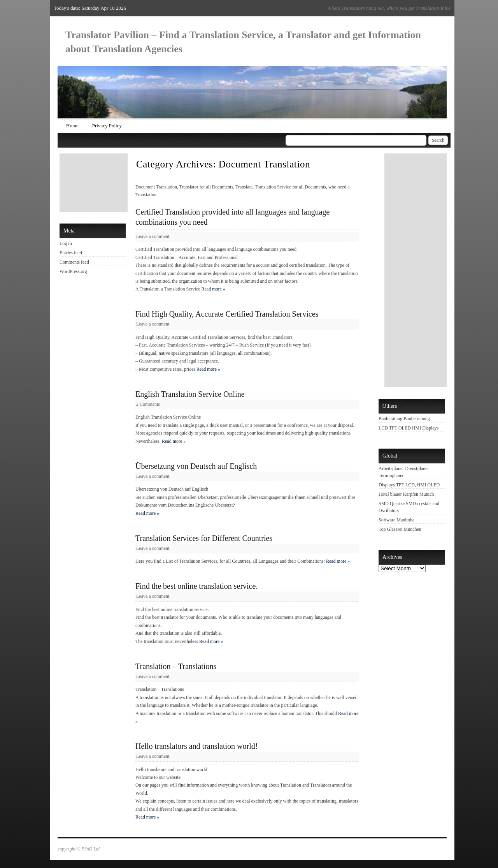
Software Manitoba (396, 520)
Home (72, 126)
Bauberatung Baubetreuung (404, 419)
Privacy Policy (107, 126)
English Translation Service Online (190, 394)
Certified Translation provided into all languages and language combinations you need (232, 217)
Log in (66, 243)
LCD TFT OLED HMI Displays (409, 428)
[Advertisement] (95, 183)
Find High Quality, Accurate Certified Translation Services (227, 314)
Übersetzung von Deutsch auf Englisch (196, 466)
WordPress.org (73, 271)
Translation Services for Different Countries (204, 538)
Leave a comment (153, 236)
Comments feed (74, 262)
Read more (213, 289)
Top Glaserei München (400, 529)
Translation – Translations (176, 666)
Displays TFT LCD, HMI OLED (409, 485)
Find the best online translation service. (196, 586)
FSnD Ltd (90, 849)
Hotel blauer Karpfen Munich (406, 494)
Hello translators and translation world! (196, 746)
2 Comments (148, 404)
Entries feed (71, 253)
